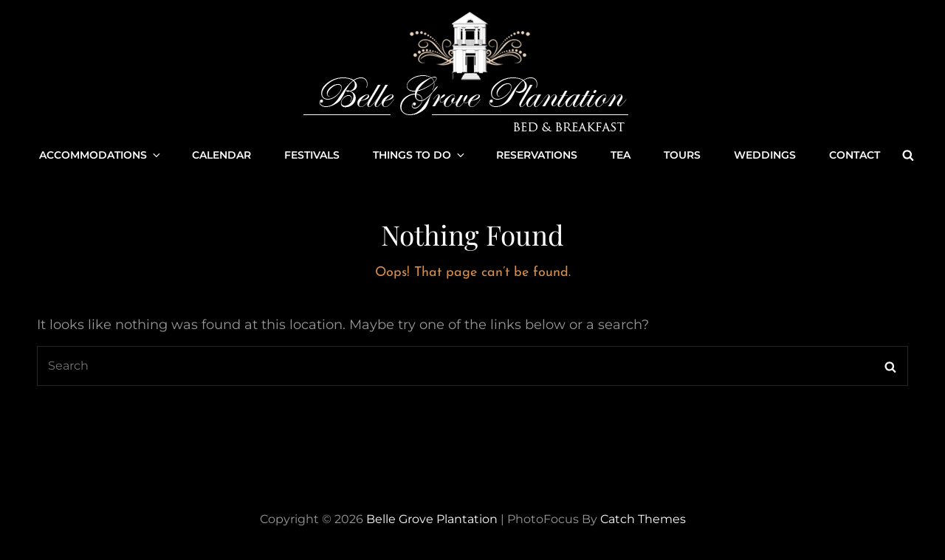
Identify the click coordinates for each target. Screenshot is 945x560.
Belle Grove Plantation (432, 519)
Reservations (537, 155)
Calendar (221, 155)
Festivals (312, 155)
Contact (855, 155)
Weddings (765, 155)
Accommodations (101, 155)
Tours (682, 155)
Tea (621, 155)
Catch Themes (643, 519)
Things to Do (420, 155)
